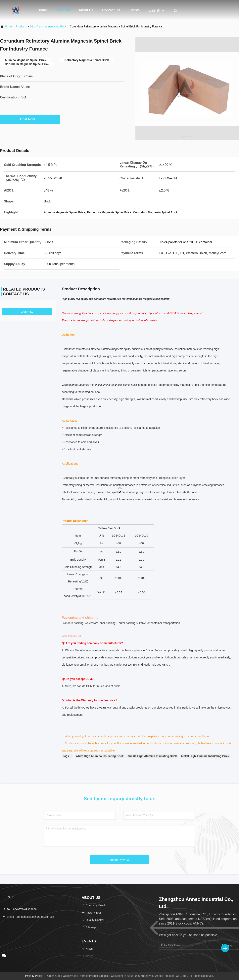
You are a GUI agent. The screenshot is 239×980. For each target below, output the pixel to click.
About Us (86, 10)
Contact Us (111, 10)
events (134, 10)
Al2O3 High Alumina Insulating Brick (205, 756)
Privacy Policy (34, 976)
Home (42, 10)
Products (63, 10)
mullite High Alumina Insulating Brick (152, 756)
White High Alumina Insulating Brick (100, 756)
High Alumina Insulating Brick (48, 26)
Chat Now (30, 119)
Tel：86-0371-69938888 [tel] (20, 909)
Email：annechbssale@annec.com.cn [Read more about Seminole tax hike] (28, 917)
